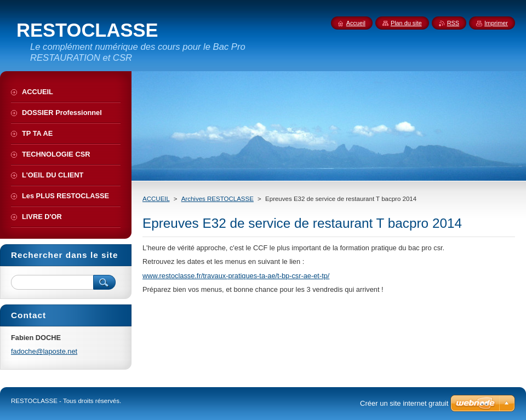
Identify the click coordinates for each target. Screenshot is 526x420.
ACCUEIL (156, 199)
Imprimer (496, 23)
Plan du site (406, 23)
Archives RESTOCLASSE (218, 199)
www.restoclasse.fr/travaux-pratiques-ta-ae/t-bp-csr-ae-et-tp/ (236, 276)
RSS (453, 23)
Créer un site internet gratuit (404, 403)
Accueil (356, 23)
